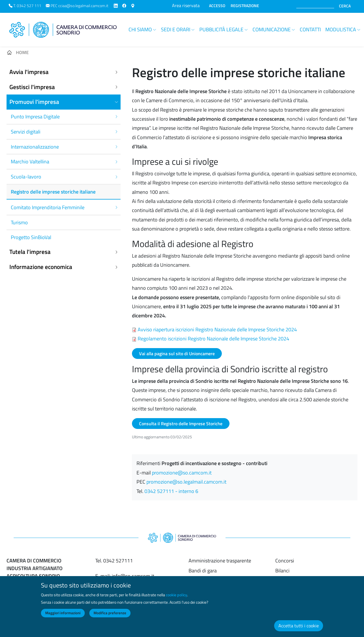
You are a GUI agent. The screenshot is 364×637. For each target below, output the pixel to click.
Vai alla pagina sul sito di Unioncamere (177, 354)
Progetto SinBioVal (31, 237)
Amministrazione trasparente (220, 561)
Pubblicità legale (221, 29)
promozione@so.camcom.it (182, 473)
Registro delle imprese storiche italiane (53, 192)
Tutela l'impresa (30, 252)
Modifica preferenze (110, 618)
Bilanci (282, 571)
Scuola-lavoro (26, 177)
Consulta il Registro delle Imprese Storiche (181, 424)
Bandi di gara (203, 571)
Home (22, 52)
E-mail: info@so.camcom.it (125, 576)
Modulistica (341, 29)
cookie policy (176, 600)
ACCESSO (217, 6)
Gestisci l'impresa (32, 87)
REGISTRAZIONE (245, 6)
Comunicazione (272, 29)
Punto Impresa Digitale (35, 117)
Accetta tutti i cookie (299, 631)
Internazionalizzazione (35, 147)
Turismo (19, 222)
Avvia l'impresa (29, 72)
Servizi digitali (26, 132)
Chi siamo (140, 29)
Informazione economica (41, 267)
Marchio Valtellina (30, 162)
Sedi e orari (176, 29)
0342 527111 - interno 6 (171, 491)
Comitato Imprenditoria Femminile (48, 207)
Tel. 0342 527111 (114, 561)
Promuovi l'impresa (34, 102)
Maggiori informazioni (63, 618)
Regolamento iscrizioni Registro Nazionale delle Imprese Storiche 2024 (213, 339)
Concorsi (285, 561)
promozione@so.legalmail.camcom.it (186, 482)
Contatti (310, 29)
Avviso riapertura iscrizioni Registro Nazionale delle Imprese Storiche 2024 (217, 329)
